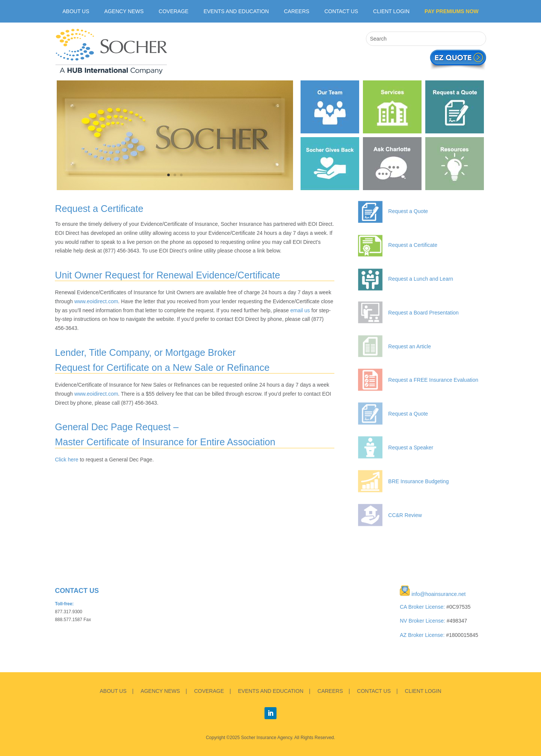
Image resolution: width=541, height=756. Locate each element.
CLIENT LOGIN (391, 11)
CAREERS (330, 691)
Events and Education (236, 11)
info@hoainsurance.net (438, 594)
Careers (297, 11)
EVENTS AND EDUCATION (271, 691)
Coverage (173, 11)
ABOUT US (76, 11)
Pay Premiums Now (452, 11)
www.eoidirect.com (96, 301)
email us (300, 310)
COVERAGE (209, 691)
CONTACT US (374, 691)
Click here (66, 460)
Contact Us (341, 11)
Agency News (124, 11)
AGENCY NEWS (160, 691)
